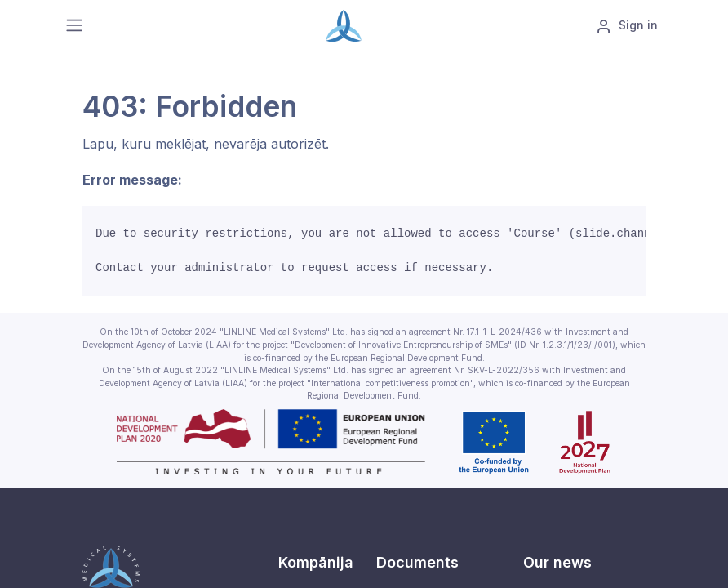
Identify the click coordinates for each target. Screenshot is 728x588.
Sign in (627, 26)
